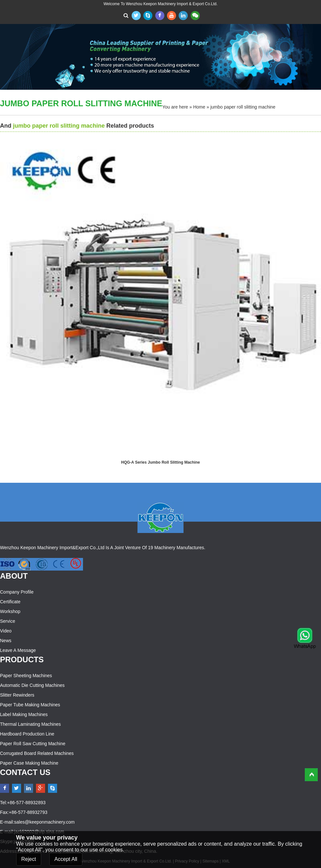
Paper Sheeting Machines (26, 676)
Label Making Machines (24, 714)
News (6, 641)
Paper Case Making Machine (29, 763)
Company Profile (17, 592)
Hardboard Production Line (27, 734)
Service (8, 621)
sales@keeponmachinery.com (45, 822)
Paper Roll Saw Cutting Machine (33, 744)
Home (199, 107)
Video (6, 631)
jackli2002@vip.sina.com (39, 832)
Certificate (10, 602)
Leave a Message (18, 650)
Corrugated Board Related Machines (37, 753)
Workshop (10, 611)
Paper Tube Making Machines (30, 705)
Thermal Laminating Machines (30, 724)
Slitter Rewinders (17, 695)
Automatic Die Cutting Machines (32, 685)
